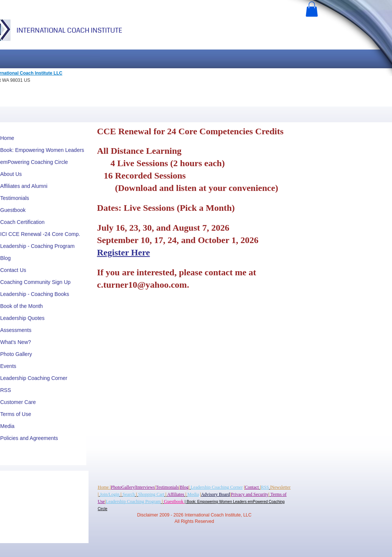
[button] (312, 9)
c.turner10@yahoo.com (142, 285)
